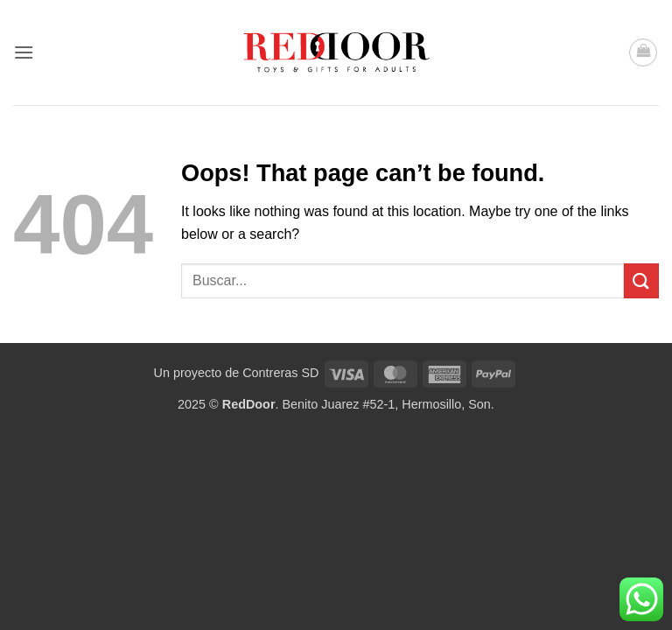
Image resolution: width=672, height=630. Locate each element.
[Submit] (641, 280)
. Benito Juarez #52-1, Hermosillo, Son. (358, 404)
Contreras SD (280, 373)
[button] (24, 52)
